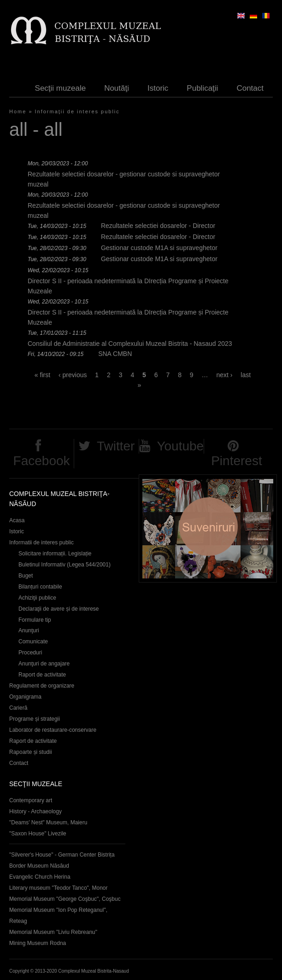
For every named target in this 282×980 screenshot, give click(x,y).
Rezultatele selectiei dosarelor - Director (158, 226)
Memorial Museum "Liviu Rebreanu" (53, 932)
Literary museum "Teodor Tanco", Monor (58, 888)
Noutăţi (117, 88)
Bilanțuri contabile (40, 587)
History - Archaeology (35, 811)
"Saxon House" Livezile (38, 834)
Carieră (18, 708)
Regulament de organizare (42, 686)
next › (224, 375)
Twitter (116, 446)
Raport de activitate (42, 675)
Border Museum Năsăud (39, 866)
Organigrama (25, 697)
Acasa (17, 520)
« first (42, 375)
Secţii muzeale (61, 88)
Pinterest (237, 461)
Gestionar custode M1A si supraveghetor (159, 248)
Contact (250, 88)
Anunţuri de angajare (44, 664)
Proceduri (30, 653)
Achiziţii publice (37, 598)
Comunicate (33, 642)
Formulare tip (35, 620)
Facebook (42, 461)
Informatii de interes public (41, 542)
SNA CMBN (115, 354)
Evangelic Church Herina (40, 877)
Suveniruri (208, 528)
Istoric (158, 88)
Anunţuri (29, 630)
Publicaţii (202, 88)
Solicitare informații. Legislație (55, 554)
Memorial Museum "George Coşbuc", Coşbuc (65, 899)
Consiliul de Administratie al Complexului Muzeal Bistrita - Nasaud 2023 (130, 344)
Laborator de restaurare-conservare (53, 730)
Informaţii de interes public (77, 111)
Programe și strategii (35, 719)
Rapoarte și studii (31, 752)
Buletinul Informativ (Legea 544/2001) (65, 565)
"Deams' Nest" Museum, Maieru (48, 822)
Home (18, 111)
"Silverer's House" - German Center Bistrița (62, 855)
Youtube (180, 446)
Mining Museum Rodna (38, 943)
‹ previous (73, 375)
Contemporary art (31, 800)
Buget (26, 576)
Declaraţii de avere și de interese (59, 609)
